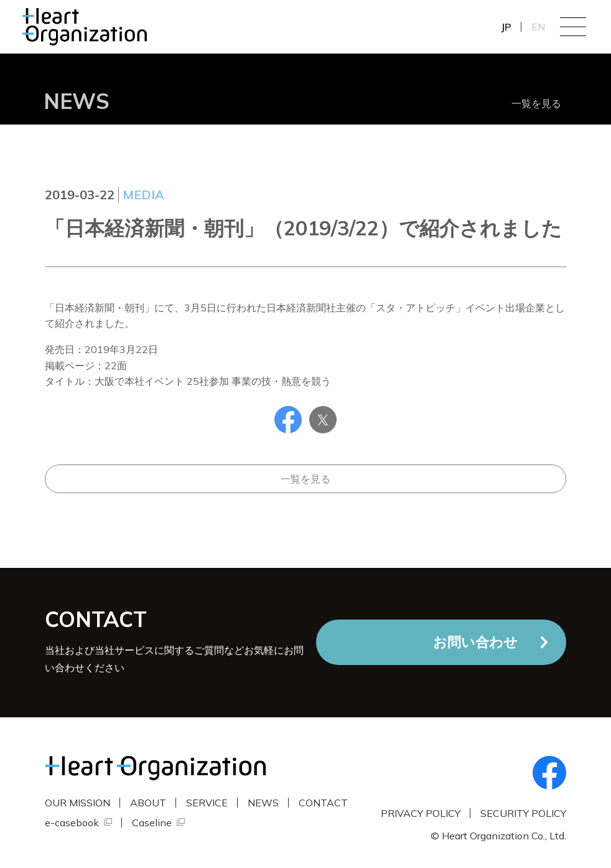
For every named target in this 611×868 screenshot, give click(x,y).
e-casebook (72, 823)
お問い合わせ (475, 642)
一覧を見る (536, 103)
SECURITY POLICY (523, 813)
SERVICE (207, 803)
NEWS (263, 803)
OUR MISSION (77, 803)
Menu (573, 27)
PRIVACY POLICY (421, 813)
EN (538, 27)
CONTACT (323, 803)
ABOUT (148, 803)
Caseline (152, 823)
